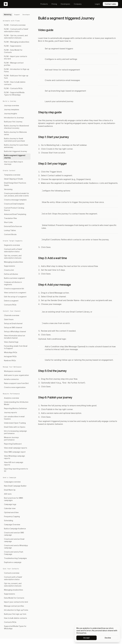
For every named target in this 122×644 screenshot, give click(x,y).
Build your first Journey (13, 122)
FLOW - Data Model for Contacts (13, 51)
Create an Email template (14, 204)
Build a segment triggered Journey (15, 157)
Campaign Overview (12, 525)
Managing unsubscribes (14, 262)
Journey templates (12, 110)
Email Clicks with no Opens (15, 427)
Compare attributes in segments (13, 283)
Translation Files (10, 218)
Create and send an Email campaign (14, 540)
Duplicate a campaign (13, 562)
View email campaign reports (16, 448)
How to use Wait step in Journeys (13, 163)
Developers (65, 4)
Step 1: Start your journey (53, 137)
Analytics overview (12, 398)
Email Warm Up (10, 490)
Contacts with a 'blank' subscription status (13, 250)
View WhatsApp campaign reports (14, 457)
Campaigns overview (12, 482)
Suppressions (10, 266)
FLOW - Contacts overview (15, 25)
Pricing (54, 4)
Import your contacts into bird (16, 602)
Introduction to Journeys (14, 118)
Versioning (8, 189)
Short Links (8, 222)
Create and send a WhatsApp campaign (16, 547)
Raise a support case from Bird (16, 383)
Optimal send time (11, 512)
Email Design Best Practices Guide (15, 184)
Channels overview (12, 315)
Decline (108, 638)
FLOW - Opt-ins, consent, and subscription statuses (16, 37)
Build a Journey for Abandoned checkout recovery (16, 127)
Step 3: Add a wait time (53, 258)
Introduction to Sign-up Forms (16, 610)
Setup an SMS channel (13, 328)
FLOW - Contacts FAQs (13, 88)
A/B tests (8, 494)
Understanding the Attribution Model (16, 403)
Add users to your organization (16, 375)
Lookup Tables (10, 230)
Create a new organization (15, 387)
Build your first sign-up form (15, 614)
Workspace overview (12, 371)
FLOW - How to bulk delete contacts (15, 83)
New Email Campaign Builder (15, 486)
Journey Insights (11, 114)
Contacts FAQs (10, 305)
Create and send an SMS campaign (14, 534)
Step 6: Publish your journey (55, 397)
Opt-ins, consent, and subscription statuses (13, 257)
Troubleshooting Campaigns (15, 558)
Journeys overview (11, 106)
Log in (97, 4)
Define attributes (11, 274)
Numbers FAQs (10, 361)
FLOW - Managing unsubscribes (17, 42)
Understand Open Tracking (15, 423)
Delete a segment (11, 301)
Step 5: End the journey (52, 371)
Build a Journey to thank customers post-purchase (14, 140)
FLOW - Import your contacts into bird (16, 58)
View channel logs (11, 342)
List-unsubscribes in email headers (14, 418)
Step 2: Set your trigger (52, 164)
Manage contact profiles (14, 606)
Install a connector (11, 379)
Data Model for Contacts (14, 598)
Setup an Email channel (13, 323)
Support (17, 15)
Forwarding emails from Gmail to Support (16, 347)
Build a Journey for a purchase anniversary (16, 146)
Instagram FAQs (10, 356)
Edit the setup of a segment (15, 297)
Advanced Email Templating (15, 214)
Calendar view (10, 508)
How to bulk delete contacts (15, 618)
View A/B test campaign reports (14, 464)
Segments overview (12, 245)
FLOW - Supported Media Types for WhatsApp (14, 94)
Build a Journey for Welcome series (15, 133)
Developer (26, 15)
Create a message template (15, 200)
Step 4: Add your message (54, 285)
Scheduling (9, 521)
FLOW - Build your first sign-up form (16, 77)
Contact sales (110, 4)
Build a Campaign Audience (15, 529)
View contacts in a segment (15, 293)
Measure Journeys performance (11, 439)
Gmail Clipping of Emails (13, 179)
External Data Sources (13, 226)
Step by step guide (50, 112)
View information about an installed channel (15, 337)
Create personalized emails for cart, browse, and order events (17, 195)
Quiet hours (9, 319)
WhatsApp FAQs (11, 352)
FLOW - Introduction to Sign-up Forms (17, 70)
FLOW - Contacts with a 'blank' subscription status (16, 30)
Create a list (9, 270)
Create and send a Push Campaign (14, 553)
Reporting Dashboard (13, 444)
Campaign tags (10, 504)
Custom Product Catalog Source (14, 209)
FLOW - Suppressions (13, 46)
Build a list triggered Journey (15, 151)
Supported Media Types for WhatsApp (15, 627)
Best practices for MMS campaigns (14, 499)
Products (44, 4)
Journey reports (10, 413)
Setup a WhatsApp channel (15, 332)
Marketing (8, 15)
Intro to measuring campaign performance (15, 432)
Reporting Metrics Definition (15, 408)
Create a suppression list (14, 289)
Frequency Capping (12, 517)
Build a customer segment (14, 278)
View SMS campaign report (15, 452)
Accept (87, 638)
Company (78, 4)
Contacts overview (12, 573)
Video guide (46, 30)
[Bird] (6, 4)
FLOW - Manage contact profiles (14, 64)
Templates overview (12, 175)
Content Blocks (10, 234)
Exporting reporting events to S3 (16, 470)
